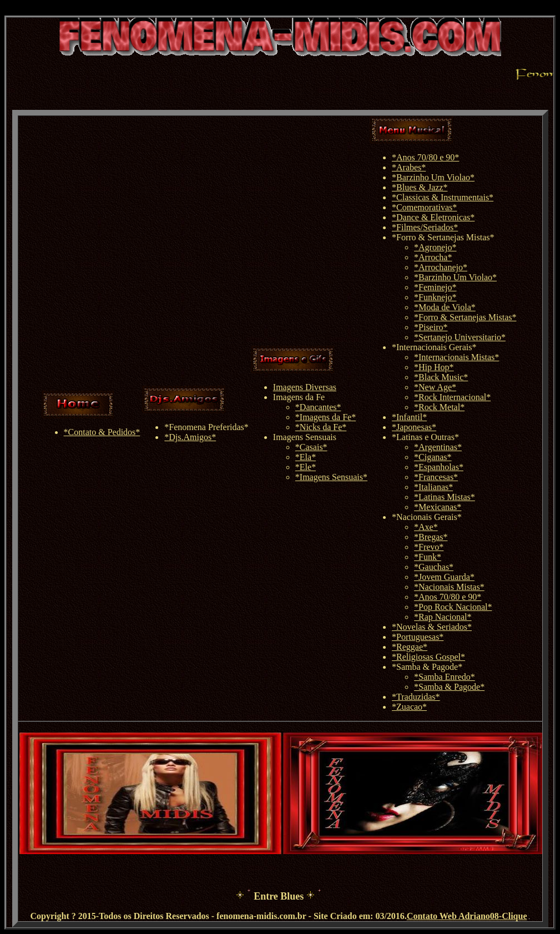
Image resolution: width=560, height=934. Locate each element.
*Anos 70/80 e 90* (425, 157)
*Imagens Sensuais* (331, 477)
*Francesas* (436, 477)
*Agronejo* (435, 247)
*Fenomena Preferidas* (206, 427)
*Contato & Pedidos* (102, 432)
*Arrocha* (433, 257)
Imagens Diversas (305, 387)
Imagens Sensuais (305, 437)
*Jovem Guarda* (444, 577)
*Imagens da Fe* (326, 417)
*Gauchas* (434, 567)
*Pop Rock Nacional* (453, 607)
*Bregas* (431, 537)
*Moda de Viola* (445, 307)
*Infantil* (409, 417)
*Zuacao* (409, 707)
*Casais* (311, 447)
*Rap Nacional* (443, 617)
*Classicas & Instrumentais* (443, 197)
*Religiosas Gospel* (428, 657)
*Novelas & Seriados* (432, 627)
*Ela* (306, 457)
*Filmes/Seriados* (425, 227)
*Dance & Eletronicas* (433, 217)
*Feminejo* (435, 287)
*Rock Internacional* (452, 397)
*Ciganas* (433, 457)
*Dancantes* (318, 407)
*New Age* (435, 387)
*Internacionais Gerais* (434, 347)
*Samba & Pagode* (427, 667)
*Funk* (428, 557)
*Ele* (306, 467)
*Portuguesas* (418, 637)
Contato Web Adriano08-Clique (467, 916)
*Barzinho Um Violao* (433, 177)
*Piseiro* (431, 327)
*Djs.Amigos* (190, 437)
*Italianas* (433, 487)
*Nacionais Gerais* (427, 517)
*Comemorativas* (424, 207)
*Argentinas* (438, 447)
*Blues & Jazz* (420, 187)
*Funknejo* (435, 297)
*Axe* (426, 527)
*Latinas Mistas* (445, 497)
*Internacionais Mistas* (456, 357)
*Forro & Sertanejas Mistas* (443, 237)
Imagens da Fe (299, 397)
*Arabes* (409, 167)
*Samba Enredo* (445, 677)
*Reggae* (410, 647)
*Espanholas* (439, 467)
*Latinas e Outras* (425, 437)
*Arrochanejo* (441, 267)
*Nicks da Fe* (321, 427)
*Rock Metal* (439, 407)
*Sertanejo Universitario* (460, 337)
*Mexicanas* (438, 507)
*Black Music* (441, 377)
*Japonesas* (414, 427)
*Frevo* (429, 547)
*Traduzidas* (416, 697)
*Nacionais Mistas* (449, 587)
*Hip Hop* (434, 367)
